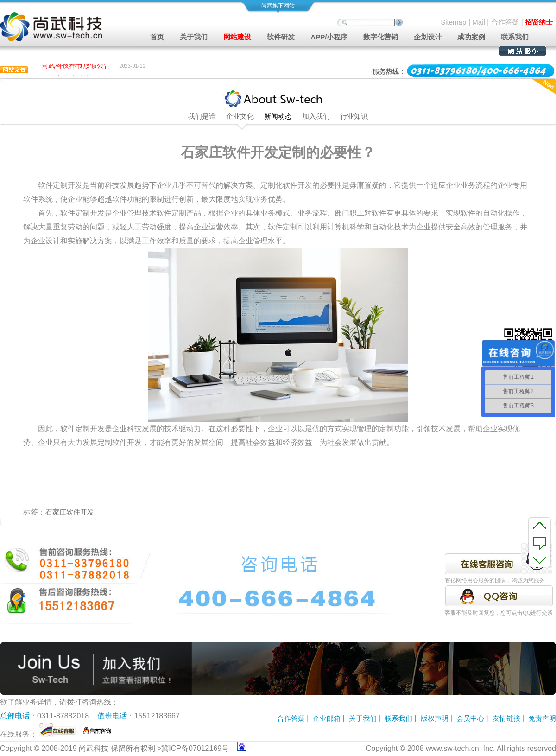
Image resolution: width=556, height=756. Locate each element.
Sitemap (453, 22)
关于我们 (363, 718)
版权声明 (435, 718)
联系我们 (515, 37)
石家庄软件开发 (70, 512)
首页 (157, 37)
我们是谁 (202, 116)
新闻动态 (278, 116)
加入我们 (316, 116)
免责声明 (542, 718)
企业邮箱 (327, 718)
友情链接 (506, 718)
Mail (479, 22)
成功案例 (471, 37)
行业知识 (354, 116)
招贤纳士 (539, 22)
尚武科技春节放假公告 (76, 66)
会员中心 (470, 718)
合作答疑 (505, 22)
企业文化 (240, 116)
